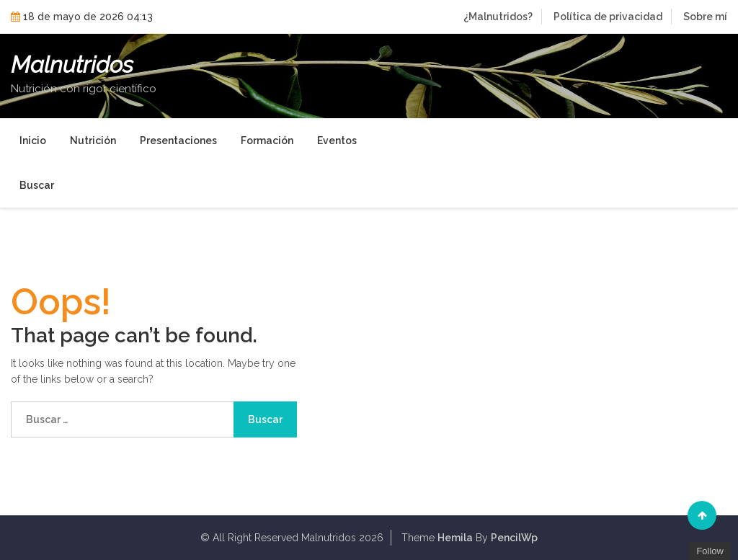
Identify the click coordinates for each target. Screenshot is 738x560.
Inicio (33, 141)
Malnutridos (72, 65)
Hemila (455, 538)
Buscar (37, 185)
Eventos (337, 141)
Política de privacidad (608, 17)
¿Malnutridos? (498, 17)
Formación (267, 141)
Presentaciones (178, 141)
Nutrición (93, 141)
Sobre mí (705, 17)
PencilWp (514, 538)
